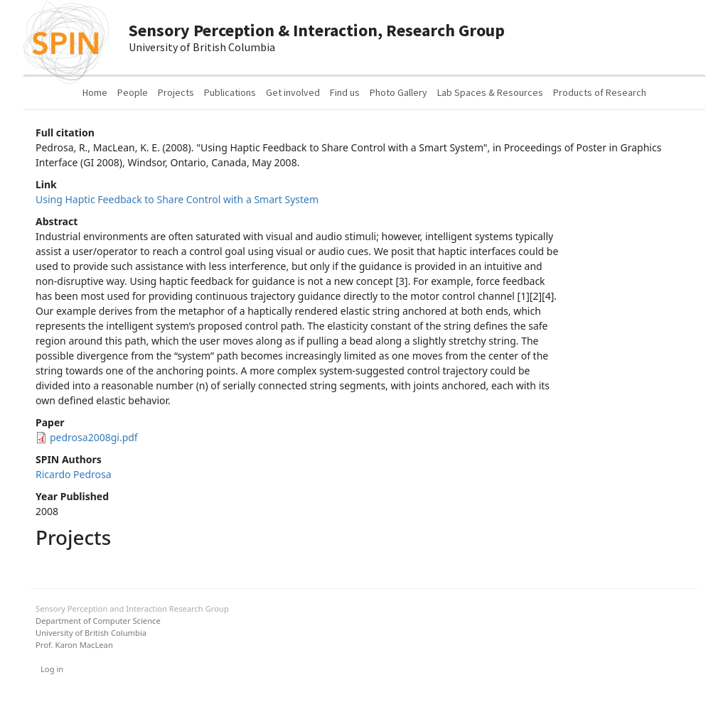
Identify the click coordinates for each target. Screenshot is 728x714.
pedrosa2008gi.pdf (94, 437)
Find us (345, 92)
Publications (230, 92)
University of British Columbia (91, 633)
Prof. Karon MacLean (74, 645)
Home (95, 92)
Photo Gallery (398, 92)
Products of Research (600, 92)
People (133, 92)
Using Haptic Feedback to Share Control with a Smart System (177, 199)
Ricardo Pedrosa (74, 474)
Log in (52, 669)
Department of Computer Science (98, 621)
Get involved (293, 92)
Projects (176, 92)
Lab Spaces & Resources (490, 92)
